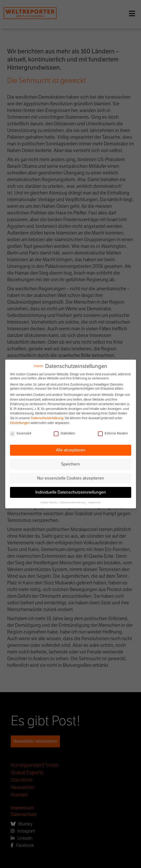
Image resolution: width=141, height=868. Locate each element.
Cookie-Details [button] (49, 503)
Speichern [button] (70, 464)
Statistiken (64, 433)
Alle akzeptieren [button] (71, 450)
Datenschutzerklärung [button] (73, 503)
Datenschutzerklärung (47, 418)
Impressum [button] (95, 503)
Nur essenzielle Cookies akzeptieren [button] (71, 478)
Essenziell (21, 433)
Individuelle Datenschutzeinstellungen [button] (71, 492)
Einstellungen (20, 423)
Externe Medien (113, 433)
